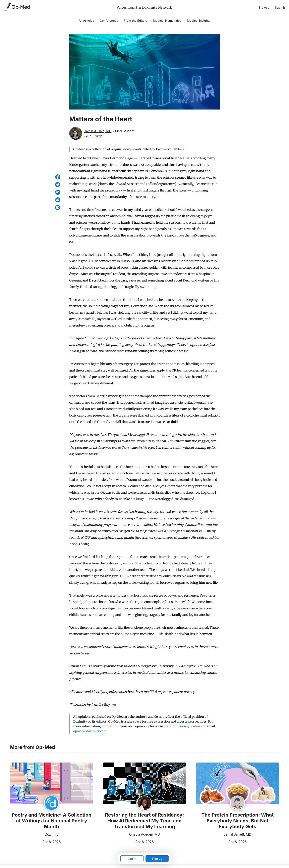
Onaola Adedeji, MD (144, 834)
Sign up (157, 859)
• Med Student (123, 131)
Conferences (109, 21)
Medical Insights (199, 21)
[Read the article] (51, 784)
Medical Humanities (167, 21)
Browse (264, 8)
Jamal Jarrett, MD (238, 834)
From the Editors (136, 21)
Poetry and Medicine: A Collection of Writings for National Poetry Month (51, 821)
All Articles (86, 21)
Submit (280, 8)
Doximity (51, 834)
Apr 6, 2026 (35, 841)
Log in (132, 859)
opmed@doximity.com (90, 731)
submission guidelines (186, 726)
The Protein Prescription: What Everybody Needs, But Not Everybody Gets (237, 821)
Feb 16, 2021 (93, 136)
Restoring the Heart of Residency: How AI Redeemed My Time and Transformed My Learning (144, 821)
